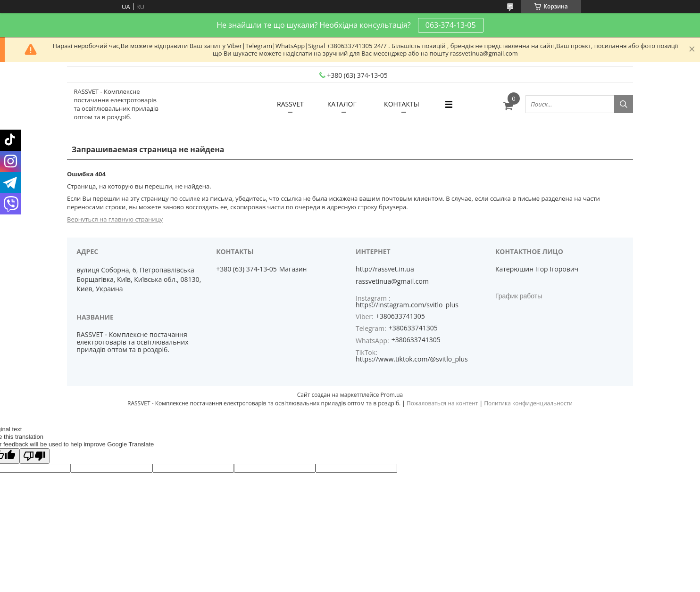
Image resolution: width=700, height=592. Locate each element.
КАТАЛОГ (342, 104)
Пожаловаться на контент (442, 403)
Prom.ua (392, 395)
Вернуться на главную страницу (115, 219)
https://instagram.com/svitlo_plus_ (408, 305)
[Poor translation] (34, 456)
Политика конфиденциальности (528, 403)
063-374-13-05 (451, 25)
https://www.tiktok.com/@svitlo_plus (412, 359)
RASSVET (290, 104)
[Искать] (624, 104)
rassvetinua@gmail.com (392, 281)
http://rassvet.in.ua (385, 269)
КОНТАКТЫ (401, 104)
